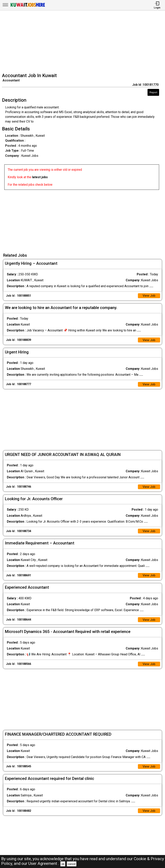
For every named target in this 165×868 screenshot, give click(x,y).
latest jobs (40, 177)
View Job (149, 296)
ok (63, 864)
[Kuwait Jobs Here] (28, 6)
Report (153, 92)
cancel (72, 864)
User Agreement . (44, 863)
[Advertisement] (84, 42)
